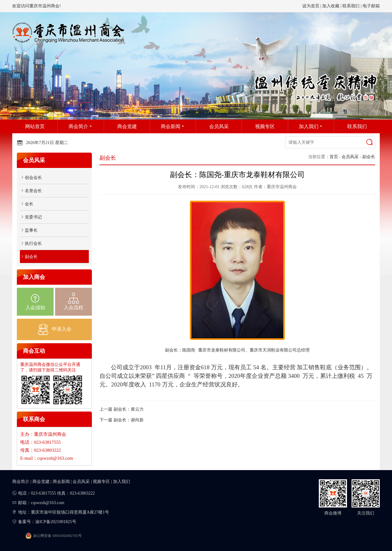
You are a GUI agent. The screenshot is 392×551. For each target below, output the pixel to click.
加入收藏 (331, 6)
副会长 (369, 157)
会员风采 (350, 157)
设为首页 (311, 6)
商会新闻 (61, 482)
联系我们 (351, 6)
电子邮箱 (371, 6)
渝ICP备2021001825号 (56, 522)
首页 (334, 157)
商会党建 (41, 482)
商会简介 (21, 482)
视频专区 (101, 482)
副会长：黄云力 (129, 409)
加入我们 (122, 482)
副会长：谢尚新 (129, 420)
